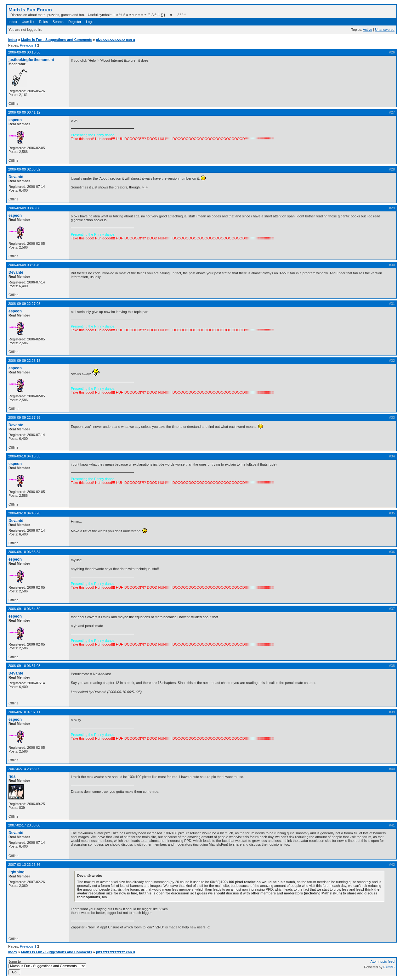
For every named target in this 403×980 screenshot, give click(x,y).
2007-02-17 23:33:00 (24, 825)
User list (28, 22)
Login (90, 22)
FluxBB (389, 967)
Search (58, 22)
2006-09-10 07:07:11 (24, 712)
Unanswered (385, 30)
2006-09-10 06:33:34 (24, 552)
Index (13, 22)
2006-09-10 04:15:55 (24, 456)
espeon (15, 120)
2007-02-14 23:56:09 (24, 769)
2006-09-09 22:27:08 (24, 304)
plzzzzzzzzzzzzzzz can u (116, 40)
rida (12, 776)
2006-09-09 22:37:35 (24, 417)
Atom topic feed (383, 961)
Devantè (16, 177)
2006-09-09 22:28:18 (24, 361)
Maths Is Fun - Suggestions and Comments (57, 40)
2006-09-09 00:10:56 (24, 52)
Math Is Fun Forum (30, 10)
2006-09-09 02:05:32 (24, 169)
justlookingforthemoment (31, 60)
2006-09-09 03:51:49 (24, 265)
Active (367, 30)
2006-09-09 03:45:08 (24, 208)
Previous (27, 45)
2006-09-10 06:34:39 (24, 609)
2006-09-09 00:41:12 (24, 112)
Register (75, 22)
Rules (43, 22)
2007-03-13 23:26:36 (24, 865)
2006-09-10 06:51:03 (24, 666)
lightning (17, 872)
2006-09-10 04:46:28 (24, 513)
